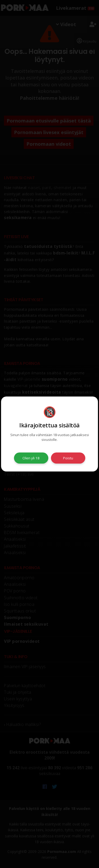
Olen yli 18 (31, 458)
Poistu (68, 458)
